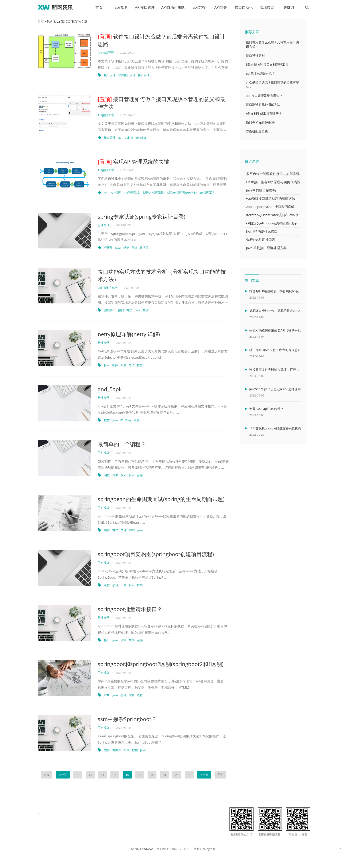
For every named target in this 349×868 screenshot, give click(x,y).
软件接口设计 (127, 75)
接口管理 (144, 75)
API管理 (116, 193)
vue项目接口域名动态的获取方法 (271, 198)
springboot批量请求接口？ (130, 609)
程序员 (108, 248)
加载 (132, 530)
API (106, 193)
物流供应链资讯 (38, 810)
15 (115, 775)
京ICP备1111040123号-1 (173, 849)
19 (164, 775)
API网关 (221, 7)
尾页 (220, 775)
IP (122, 420)
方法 (129, 310)
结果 (115, 475)
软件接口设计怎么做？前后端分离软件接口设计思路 (161, 40)
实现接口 (267, 7)
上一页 (63, 775)
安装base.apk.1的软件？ (266, 409)
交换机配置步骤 (257, 131)
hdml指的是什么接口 (262, 231)
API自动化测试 (173, 7)
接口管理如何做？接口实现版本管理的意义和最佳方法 (161, 103)
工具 (124, 585)
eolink (129, 138)
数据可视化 (38, 803)
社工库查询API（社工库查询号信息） (275, 350)
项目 (115, 585)
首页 (99, 7)
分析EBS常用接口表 (261, 240)
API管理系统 (132, 193)
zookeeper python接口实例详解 (270, 207)
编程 (107, 475)
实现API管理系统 (153, 193)
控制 (132, 695)
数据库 (144, 248)
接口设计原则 (255, 56)
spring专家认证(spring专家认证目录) (142, 216)
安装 (128, 420)
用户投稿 (103, 453)
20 (177, 775)
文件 (124, 530)
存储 (140, 475)
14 (103, 775)
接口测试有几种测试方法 (263, 105)
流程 (107, 585)
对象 (107, 695)
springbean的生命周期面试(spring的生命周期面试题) (161, 499)
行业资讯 (103, 225)
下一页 (204, 775)
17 (140, 775)
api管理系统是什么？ (261, 73)
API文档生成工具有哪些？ (264, 113)
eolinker (141, 138)
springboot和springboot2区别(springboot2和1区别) (161, 664)
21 (189, 775)
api (120, 138)
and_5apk (110, 389)
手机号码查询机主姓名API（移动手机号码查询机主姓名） (275, 331)
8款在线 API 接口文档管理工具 (267, 64)
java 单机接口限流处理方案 (266, 248)
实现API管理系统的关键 (133, 162)
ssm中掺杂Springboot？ (127, 719)
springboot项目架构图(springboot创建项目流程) (156, 554)
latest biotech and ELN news (39, 813)
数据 (146, 310)
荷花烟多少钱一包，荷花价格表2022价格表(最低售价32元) (275, 311)
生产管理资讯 (38, 806)
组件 (115, 365)
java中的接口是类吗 (261, 190)
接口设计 (110, 75)
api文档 (199, 7)
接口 (121, 310)
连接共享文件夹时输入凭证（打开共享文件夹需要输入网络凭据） (274, 370)
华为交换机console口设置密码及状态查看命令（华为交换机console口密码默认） (275, 429)
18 (152, 775)
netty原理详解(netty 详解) (129, 334)
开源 (123, 365)
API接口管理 (145, 7)
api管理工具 (207, 193)
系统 (134, 248)
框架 (126, 248)
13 (90, 775)
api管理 (121, 7)
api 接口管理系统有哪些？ (264, 96)
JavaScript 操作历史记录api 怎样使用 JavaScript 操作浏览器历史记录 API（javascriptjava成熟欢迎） (275, 390)
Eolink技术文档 (108, 288)
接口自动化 (244, 7)
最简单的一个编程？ (122, 444)
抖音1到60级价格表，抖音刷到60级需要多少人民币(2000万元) (274, 292)
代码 (124, 475)
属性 (107, 530)
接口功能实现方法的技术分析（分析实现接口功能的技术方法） (162, 275)
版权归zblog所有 (205, 849)
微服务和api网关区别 (261, 122)
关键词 (289, 7)
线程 (140, 695)
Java (118, 248)
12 (78, 775)
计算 (123, 640)
